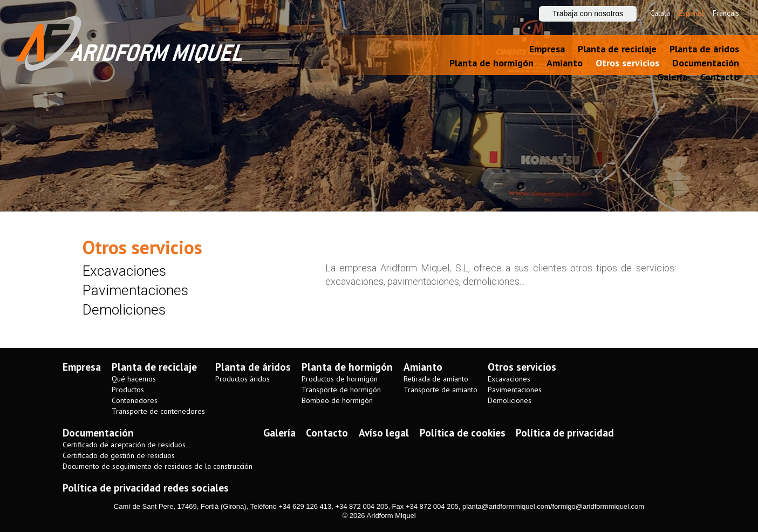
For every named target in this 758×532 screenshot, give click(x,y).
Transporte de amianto (441, 390)
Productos (128, 390)
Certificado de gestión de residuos (119, 456)
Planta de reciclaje (617, 49)
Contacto (720, 77)
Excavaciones (124, 271)
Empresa (547, 49)
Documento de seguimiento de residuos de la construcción (158, 466)
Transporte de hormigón (341, 390)
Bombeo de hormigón (337, 401)
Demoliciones (124, 310)
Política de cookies (463, 433)
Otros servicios (627, 63)
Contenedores (135, 401)
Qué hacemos (134, 379)
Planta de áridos (704, 49)
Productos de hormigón (340, 379)
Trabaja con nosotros (588, 13)
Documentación (706, 63)
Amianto (565, 63)
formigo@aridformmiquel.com (598, 506)
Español (691, 13)
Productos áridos (243, 379)
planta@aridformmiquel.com (506, 506)
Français (726, 13)
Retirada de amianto (436, 379)
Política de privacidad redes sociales (146, 488)
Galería (672, 77)
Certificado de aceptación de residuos (124, 445)
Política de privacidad (565, 433)
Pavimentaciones (135, 290)
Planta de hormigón (491, 63)
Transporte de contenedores (158, 411)
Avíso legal (384, 433)
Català (660, 13)
